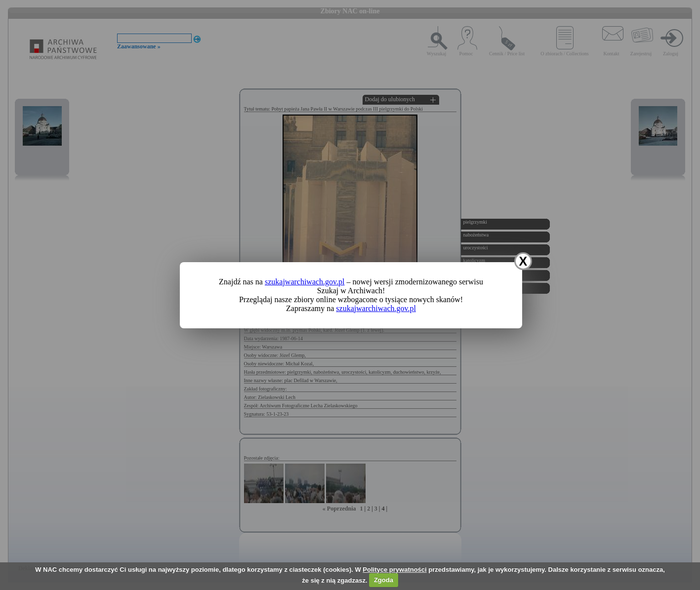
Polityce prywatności (394, 570)
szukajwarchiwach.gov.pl (305, 282)
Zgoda (384, 580)
